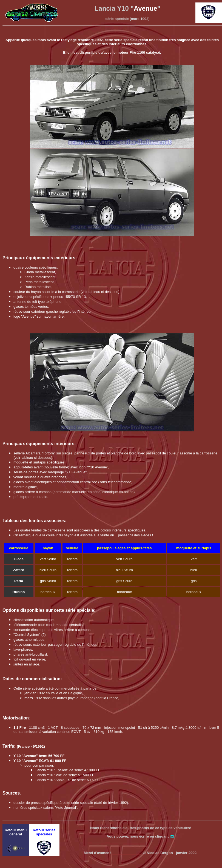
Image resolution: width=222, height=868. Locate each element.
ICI (172, 836)
